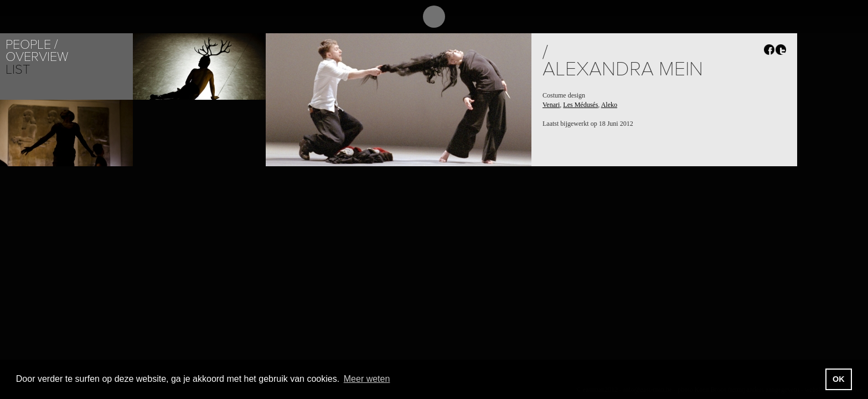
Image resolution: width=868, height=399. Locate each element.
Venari (551, 105)
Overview (37, 57)
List (18, 70)
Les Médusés (580, 105)
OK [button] (839, 379)
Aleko (609, 105)
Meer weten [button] (367, 379)
